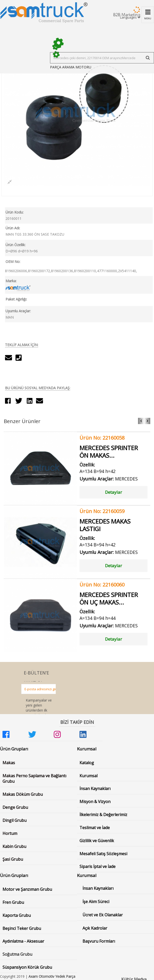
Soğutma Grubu (17, 954)
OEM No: (13, 262)
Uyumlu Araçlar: (18, 311)
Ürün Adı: (13, 228)
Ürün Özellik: (15, 245)
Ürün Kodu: (14, 212)
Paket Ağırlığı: (16, 299)
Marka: (11, 281)
